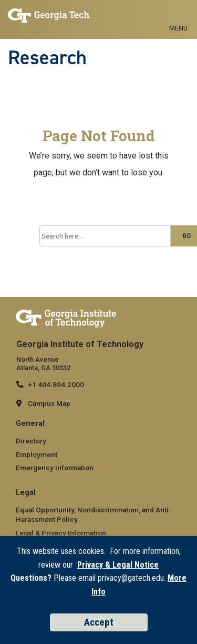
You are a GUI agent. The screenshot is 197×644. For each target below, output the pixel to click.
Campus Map (49, 403)
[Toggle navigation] (178, 16)
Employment (37, 454)
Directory (31, 441)
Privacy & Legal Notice (118, 565)
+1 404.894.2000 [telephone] (56, 384)
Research (47, 57)
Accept (99, 622)
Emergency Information (55, 468)
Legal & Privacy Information (61, 533)
